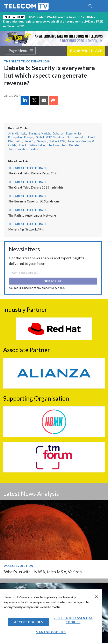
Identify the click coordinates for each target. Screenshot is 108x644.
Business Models (39, 133)
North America (76, 137)
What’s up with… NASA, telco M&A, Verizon (43, 572)
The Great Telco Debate (63, 145)
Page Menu (21, 51)
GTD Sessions (55, 137)
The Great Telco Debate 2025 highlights (36, 187)
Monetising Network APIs (26, 229)
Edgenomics (74, 133)
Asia (24, 133)
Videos (35, 149)
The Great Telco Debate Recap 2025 (33, 173)
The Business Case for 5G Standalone (34, 201)
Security (30, 141)
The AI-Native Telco (32, 145)
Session (42, 141)
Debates (58, 133)
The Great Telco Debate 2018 (27, 61)
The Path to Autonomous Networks (32, 215)
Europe (29, 137)
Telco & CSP (57, 141)
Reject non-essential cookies (73, 620)
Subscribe (53, 281)
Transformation (18, 149)
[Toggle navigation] (100, 6)
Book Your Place (86, 51)
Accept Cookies (29, 622)
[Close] (96, 597)
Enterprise (15, 137)
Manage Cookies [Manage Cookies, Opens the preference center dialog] (51, 632)
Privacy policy (57, 288)
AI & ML (13, 133)
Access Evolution (19, 566)
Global (40, 137)
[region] (51, 617)
